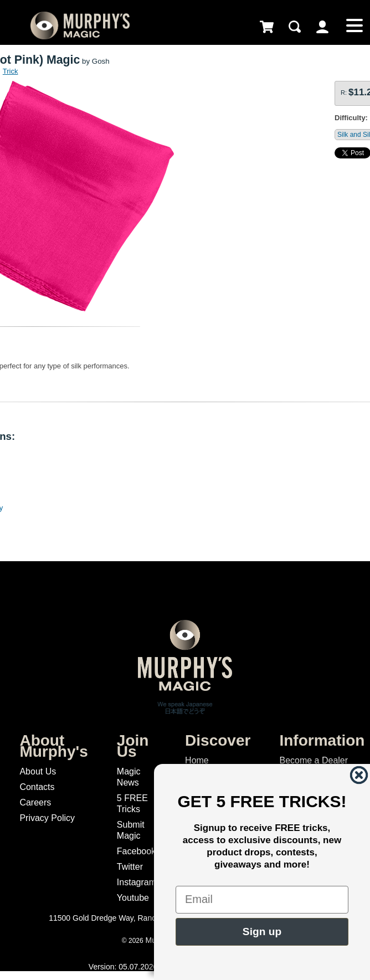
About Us (38, 771)
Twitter (130, 867)
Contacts (37, 787)
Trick (11, 71)
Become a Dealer (314, 760)
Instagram (137, 882)
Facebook (136, 851)
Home (197, 760)
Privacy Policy (47, 818)
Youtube (133, 898)
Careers (35, 802)
